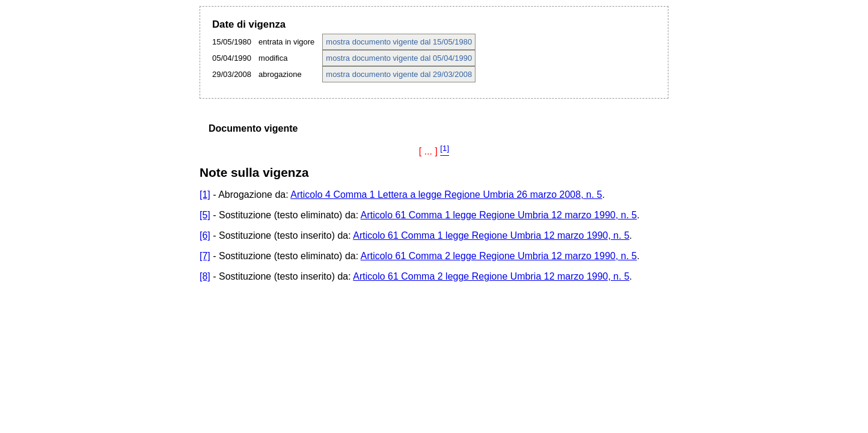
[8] (205, 276)
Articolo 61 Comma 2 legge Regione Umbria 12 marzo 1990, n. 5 (499, 256)
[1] (205, 195)
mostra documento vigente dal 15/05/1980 (399, 42)
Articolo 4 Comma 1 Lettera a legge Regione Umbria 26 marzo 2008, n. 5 (446, 195)
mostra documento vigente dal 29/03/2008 (399, 74)
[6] (205, 235)
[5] (205, 215)
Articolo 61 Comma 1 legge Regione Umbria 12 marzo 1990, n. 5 (499, 215)
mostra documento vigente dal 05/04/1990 (399, 58)
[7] (205, 256)
